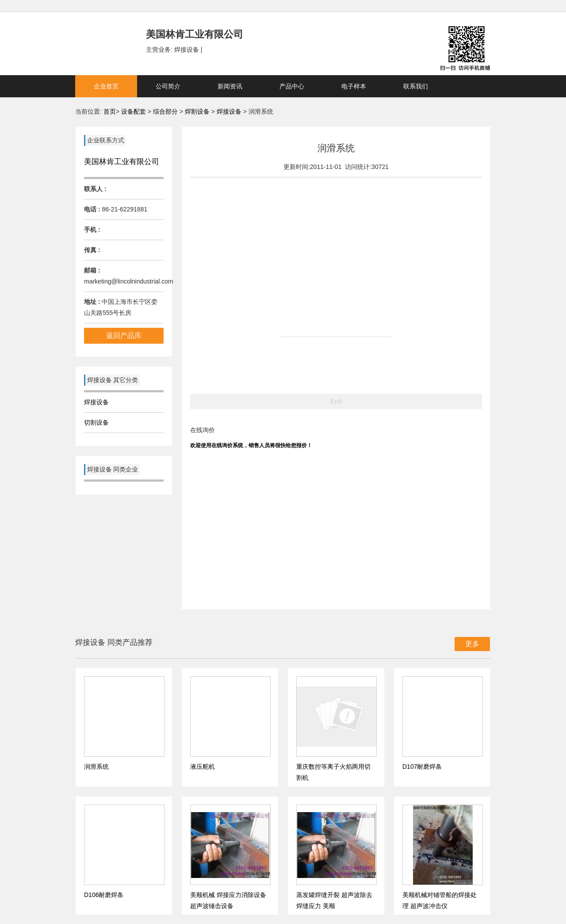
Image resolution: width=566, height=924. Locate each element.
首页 (110, 111)
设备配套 (134, 111)
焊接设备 (230, 111)
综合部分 (166, 111)
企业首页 (106, 86)
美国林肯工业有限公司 (122, 162)
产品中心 (292, 86)
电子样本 (354, 86)
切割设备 (96, 422)
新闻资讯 (230, 86)
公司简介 (168, 86)
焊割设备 (198, 111)
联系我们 (416, 86)
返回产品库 (124, 335)
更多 (472, 644)
